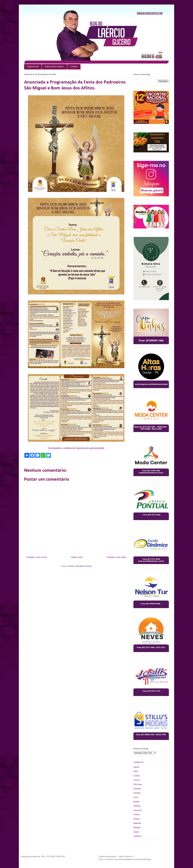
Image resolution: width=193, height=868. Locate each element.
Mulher (136, 802)
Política (137, 819)
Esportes (137, 789)
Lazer (136, 797)
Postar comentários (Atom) (80, 566)
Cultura (137, 776)
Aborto (136, 767)
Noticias (137, 806)
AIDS (136, 771)
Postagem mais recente (37, 557)
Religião (137, 827)
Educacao (138, 784)
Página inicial (33, 67)
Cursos (137, 780)
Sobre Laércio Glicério (54, 67)
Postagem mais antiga (116, 557)
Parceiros (138, 810)
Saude (136, 832)
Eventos (137, 793)
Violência (137, 836)
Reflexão (137, 823)
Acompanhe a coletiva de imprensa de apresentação (76, 448)
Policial (137, 814)
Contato (74, 67)
